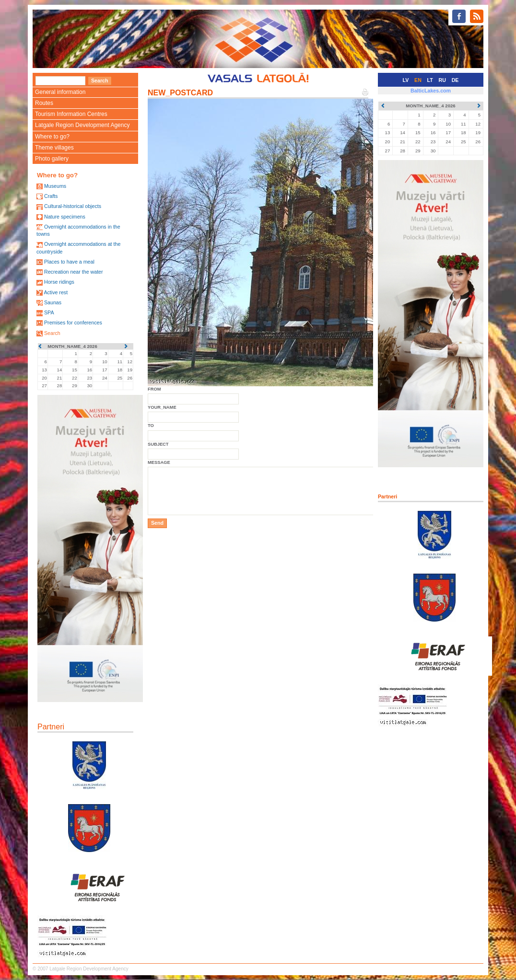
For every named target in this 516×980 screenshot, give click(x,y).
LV (406, 80)
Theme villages (54, 148)
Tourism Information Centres (71, 114)
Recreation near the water (74, 272)
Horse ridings (59, 282)
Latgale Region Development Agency (82, 125)
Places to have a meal (69, 262)
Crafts (51, 196)
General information (60, 92)
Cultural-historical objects (73, 206)
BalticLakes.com (431, 91)
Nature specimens (65, 217)
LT (430, 80)
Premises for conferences (73, 323)
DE (455, 80)
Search (52, 333)
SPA (49, 312)
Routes (44, 103)
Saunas (53, 302)
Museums (55, 186)
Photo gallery (52, 159)
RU (442, 80)
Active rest (56, 292)
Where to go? (52, 137)
